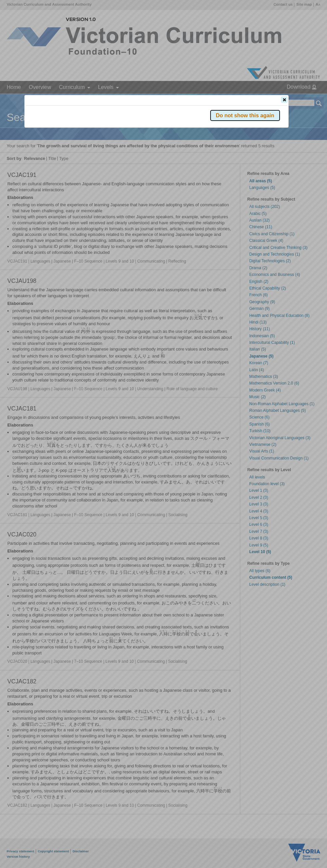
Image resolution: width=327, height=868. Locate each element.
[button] (284, 100)
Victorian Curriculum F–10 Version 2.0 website (102, 137)
